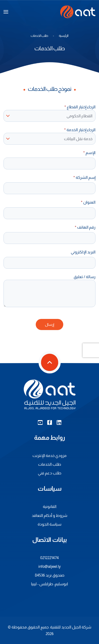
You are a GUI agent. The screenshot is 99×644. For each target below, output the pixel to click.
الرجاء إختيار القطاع (80, 107)
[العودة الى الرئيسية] (78, 12)
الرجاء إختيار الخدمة (80, 130)
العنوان (88, 202)
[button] (6, 12)
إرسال (49, 324)
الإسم (89, 153)
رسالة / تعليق (85, 277)
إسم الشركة (84, 177)
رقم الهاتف (85, 227)
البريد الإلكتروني (83, 252)
